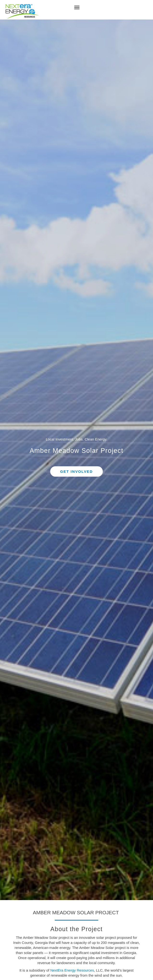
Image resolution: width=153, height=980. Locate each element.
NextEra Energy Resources (72, 970)
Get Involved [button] (77, 471)
